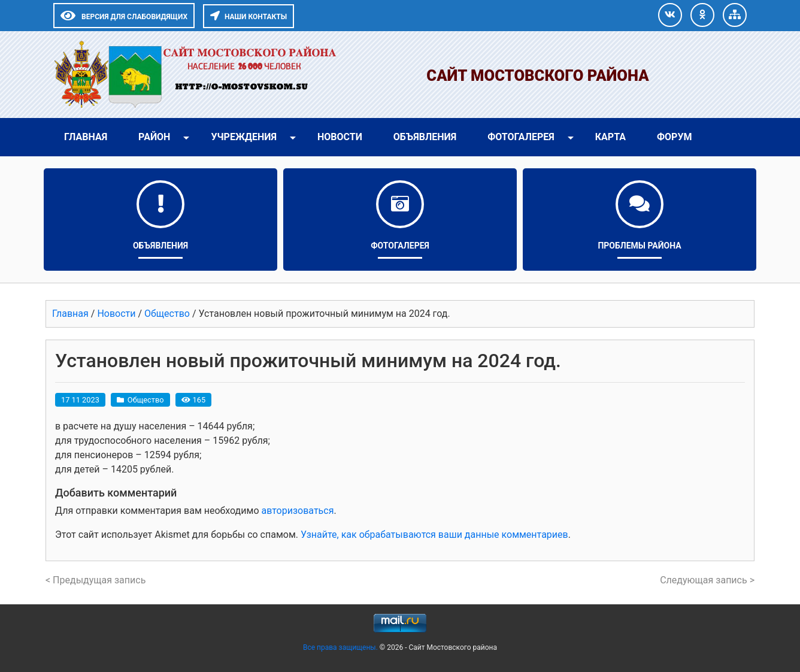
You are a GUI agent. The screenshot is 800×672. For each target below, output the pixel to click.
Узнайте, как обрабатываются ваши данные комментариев (434, 535)
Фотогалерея (521, 137)
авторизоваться (297, 511)
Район (154, 137)
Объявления (425, 137)
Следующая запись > (707, 580)
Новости (340, 137)
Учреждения (244, 137)
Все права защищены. (341, 647)
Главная (86, 137)
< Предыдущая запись (96, 580)
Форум (675, 137)
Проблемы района (639, 246)
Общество (146, 400)
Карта (610, 137)
